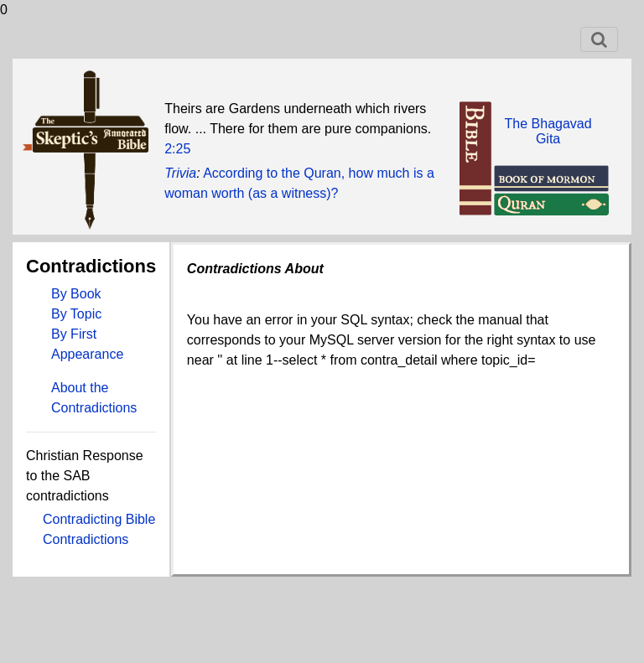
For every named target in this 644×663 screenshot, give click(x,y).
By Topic (76, 314)
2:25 (177, 149)
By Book (76, 294)
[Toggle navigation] (599, 39)
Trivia (180, 173)
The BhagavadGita (548, 131)
